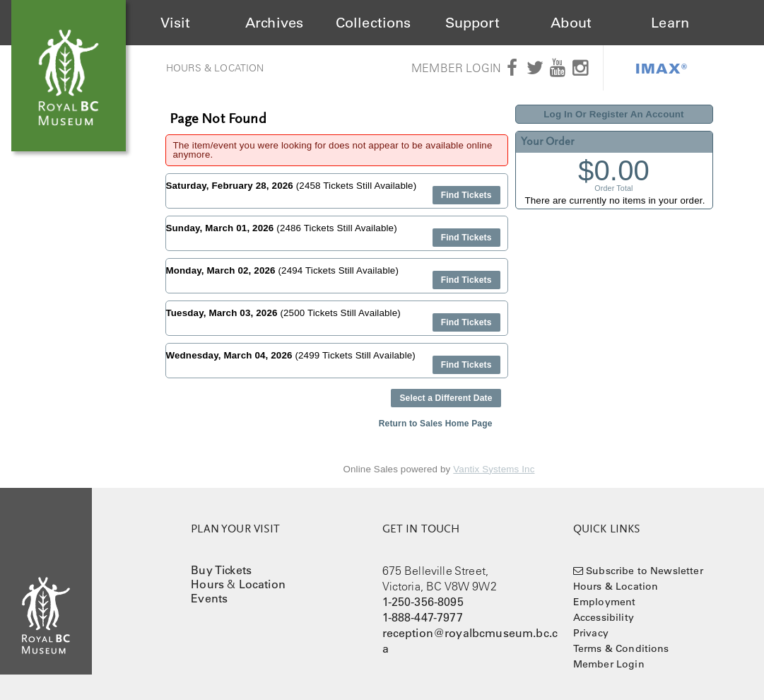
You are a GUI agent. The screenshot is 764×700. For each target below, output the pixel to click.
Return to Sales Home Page (436, 424)
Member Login (456, 68)
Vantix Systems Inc (494, 469)
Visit (176, 23)
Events (209, 598)
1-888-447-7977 (423, 617)
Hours (207, 584)
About (571, 23)
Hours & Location (215, 68)
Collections (374, 23)
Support (472, 23)
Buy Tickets (221, 570)
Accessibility (604, 617)
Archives (274, 23)
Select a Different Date (446, 398)
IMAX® (662, 68)
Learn (670, 23)
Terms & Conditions (621, 648)
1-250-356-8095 (423, 602)
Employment (605, 602)
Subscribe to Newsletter (645, 571)
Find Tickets (466, 195)
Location (262, 584)
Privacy (591, 633)
